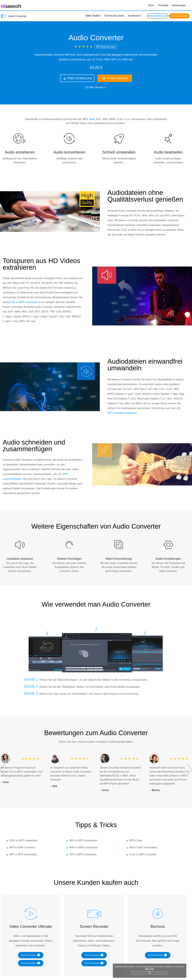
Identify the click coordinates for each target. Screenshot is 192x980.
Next (189, 770)
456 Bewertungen (106, 47)
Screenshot (134, 16)
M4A (92, 119)
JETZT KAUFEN (179, 16)
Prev (3, 770)
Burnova (158, 926)
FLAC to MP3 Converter (143, 854)
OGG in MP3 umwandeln (24, 840)
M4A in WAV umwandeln (143, 847)
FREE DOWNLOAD (158, 16)
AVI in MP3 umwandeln (25, 302)
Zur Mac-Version (94, 87)
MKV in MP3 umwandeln (83, 840)
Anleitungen (179, 5)
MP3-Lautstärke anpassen (122, 413)
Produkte (163, 5)
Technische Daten (114, 16)
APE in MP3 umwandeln (83, 854)
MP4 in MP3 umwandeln (23, 854)
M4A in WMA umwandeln (83, 847)
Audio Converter (14, 16)
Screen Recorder (94, 926)
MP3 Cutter (136, 840)
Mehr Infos (175, 968)
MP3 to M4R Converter (22, 847)
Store (151, 5)
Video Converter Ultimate (31, 926)
